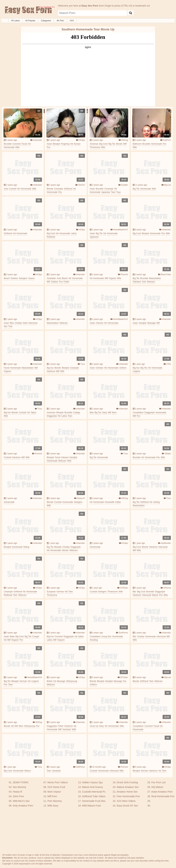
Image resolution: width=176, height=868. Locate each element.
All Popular (30, 21)
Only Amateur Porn (23, 806)
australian (51, 278)
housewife (109, 502)
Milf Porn (52, 796)
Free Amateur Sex (28, 10)
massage (152, 323)
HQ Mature (157, 787)
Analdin (123, 185)
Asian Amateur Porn (162, 792)
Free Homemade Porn (129, 796)
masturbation (155, 278)
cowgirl (36, 636)
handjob (143, 323)
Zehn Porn (18, 796)
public (66, 282)
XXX (72, 21)
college (77, 413)
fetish (61, 726)
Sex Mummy (19, 787)
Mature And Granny (93, 787)
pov (49, 147)
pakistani (137, 282)
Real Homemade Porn (163, 796)
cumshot (16, 144)
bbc (134, 592)
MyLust (166, 185)
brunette (8, 144)
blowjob (56, 144)
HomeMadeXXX (119, 230)
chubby (18, 323)
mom (114, 413)
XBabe (166, 454)
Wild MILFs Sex (21, 801)
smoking (94, 640)
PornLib (123, 274)
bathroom (137, 144)
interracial (33, 323)
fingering (65, 144)
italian (81, 636)
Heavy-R (80, 498)
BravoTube (164, 274)
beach (7, 278)
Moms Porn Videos (58, 782)
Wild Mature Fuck (92, 806)
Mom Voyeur (54, 792)
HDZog (123, 140)
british (50, 681)
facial (24, 144)
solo (144, 282)
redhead (51, 237)
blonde (119, 144)
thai (10, 326)
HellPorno (79, 767)
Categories (46, 21)
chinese (100, 323)
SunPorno (122, 633)
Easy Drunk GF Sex (127, 806)
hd (29, 144)
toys (119, 192)
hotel (25, 323)
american (94, 144)
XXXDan (123, 588)
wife (17, 147)
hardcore (51, 371)
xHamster (36, 140)
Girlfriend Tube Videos (94, 796)
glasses (65, 457)
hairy (105, 413)
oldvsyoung (71, 681)
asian (49, 144)
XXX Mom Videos (126, 801)
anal (6, 189)
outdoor (14, 278)
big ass (50, 368)
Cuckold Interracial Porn (95, 792)
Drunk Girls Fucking (127, 782)
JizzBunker (164, 543)
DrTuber (123, 677)
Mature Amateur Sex (128, 787)
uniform (123, 368)
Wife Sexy (53, 806)
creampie (58, 189)
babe (12, 636)
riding (26, 547)
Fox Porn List (158, 782)
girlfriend (68, 189)
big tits (112, 144)
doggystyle (52, 416)
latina (74, 233)
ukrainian (67, 729)
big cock (103, 144)
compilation (138, 413)
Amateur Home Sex (127, 792)
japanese (106, 192)
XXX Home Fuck (56, 787)
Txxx (81, 364)
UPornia (166, 588)
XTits (167, 364)
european (51, 592)
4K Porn (60, 21)
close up (94, 726)
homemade (9, 147)
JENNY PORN (20, 782)
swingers (23, 278)
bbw (12, 323)
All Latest (15, 21)
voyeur (31, 278)
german (60, 592)
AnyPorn (166, 140)
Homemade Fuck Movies (95, 801)
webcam (151, 282)
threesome (95, 147)
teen (113, 192)
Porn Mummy (55, 801)
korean (77, 144)
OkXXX (80, 185)
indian (118, 502)
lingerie (136, 371)
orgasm (112, 278)
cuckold (12, 189)
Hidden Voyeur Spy (92, 782)
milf (125, 144)
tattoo (33, 413)
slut (6, 326)
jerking (156, 502)
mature (155, 595)
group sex (106, 636)
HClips (81, 140)
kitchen (65, 550)
